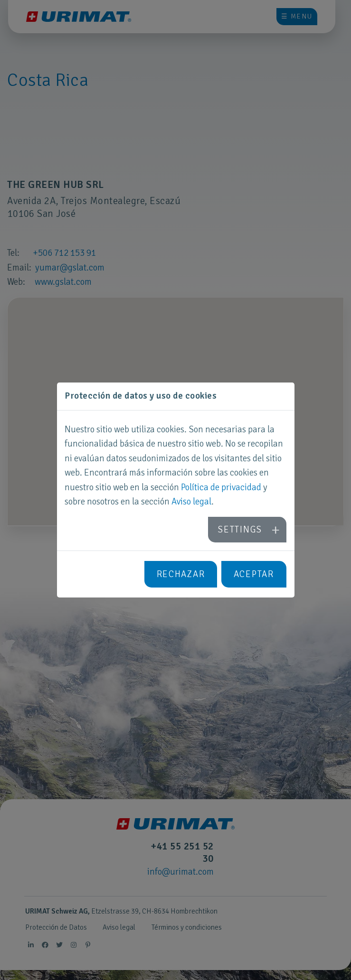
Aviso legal (191, 502)
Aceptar (254, 574)
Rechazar (181, 574)
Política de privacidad (221, 487)
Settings (240, 530)
